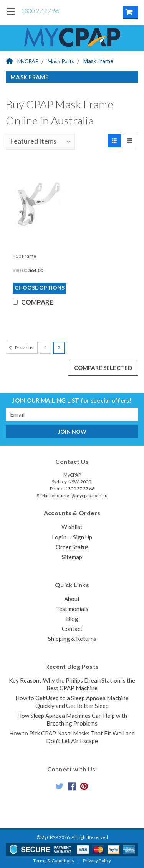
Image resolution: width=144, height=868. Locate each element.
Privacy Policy (97, 861)
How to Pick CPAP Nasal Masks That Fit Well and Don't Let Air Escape (72, 737)
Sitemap (72, 557)
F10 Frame (24, 256)
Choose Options (40, 287)
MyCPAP (22, 61)
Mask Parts (61, 61)
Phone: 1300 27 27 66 (72, 489)
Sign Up (83, 537)
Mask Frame (98, 61)
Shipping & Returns (72, 639)
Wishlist (72, 527)
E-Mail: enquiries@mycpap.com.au (72, 495)
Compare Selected (103, 368)
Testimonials (72, 609)
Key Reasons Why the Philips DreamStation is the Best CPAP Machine (72, 684)
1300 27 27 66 (40, 11)
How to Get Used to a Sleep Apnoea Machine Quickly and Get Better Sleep (72, 702)
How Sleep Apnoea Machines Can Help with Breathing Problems (72, 719)
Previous (20, 348)
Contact (72, 629)
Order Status (72, 547)
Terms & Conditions (54, 861)
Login (59, 537)
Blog (72, 619)
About (72, 599)
